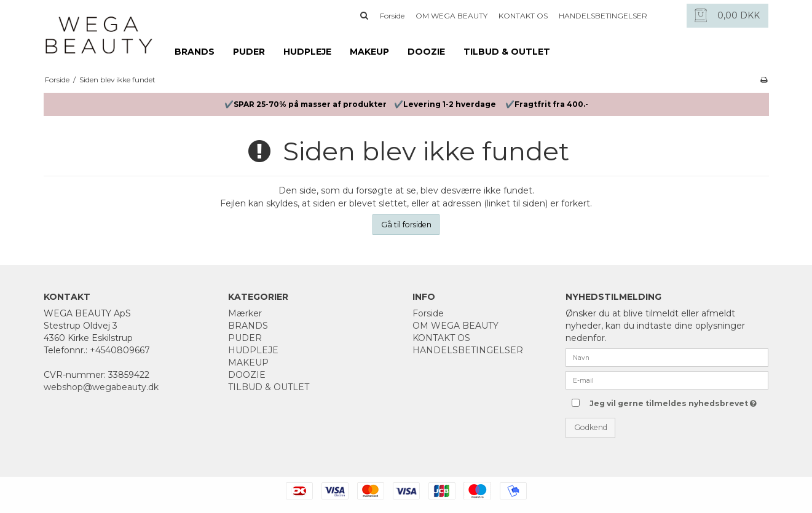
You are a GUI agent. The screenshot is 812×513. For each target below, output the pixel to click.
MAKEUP (369, 52)
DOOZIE (426, 52)
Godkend (591, 427)
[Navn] (667, 357)
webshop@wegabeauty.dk (101, 387)
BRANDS (195, 52)
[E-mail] (667, 380)
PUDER (249, 52)
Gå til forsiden (406, 225)
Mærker (245, 313)
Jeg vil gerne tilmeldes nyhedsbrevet (672, 401)
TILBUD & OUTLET (507, 52)
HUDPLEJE (307, 52)
